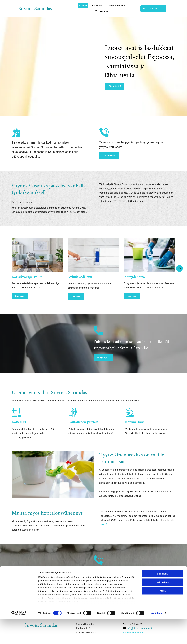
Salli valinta (163, 607)
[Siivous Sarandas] (37, 256)
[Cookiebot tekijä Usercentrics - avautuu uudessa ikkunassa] (19, 638)
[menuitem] (83, 6)
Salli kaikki (163, 599)
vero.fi (104, 526)
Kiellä (163, 616)
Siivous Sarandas (35, 9)
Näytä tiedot (156, 638)
